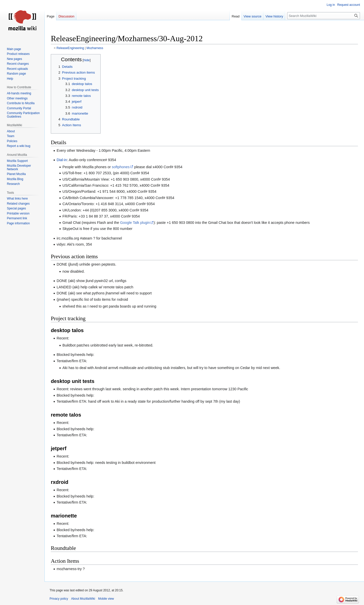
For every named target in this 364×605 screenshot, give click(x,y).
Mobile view (106, 599)
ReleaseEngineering (70, 48)
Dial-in (62, 160)
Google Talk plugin (135, 223)
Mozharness (95, 48)
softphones (121, 167)
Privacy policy (59, 599)
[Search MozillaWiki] (324, 16)
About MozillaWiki (83, 599)
